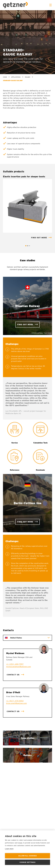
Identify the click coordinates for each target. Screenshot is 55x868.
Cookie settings (27, 862)
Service (15, 443)
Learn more (9, 849)
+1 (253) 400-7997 (15, 664)
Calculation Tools (40, 443)
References (15, 470)
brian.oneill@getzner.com (16, 703)
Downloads (40, 470)
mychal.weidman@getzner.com (19, 667)
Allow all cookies (27, 856)
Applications (16, 77)
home (5, 77)
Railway (28, 77)
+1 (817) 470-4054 (15, 701)
